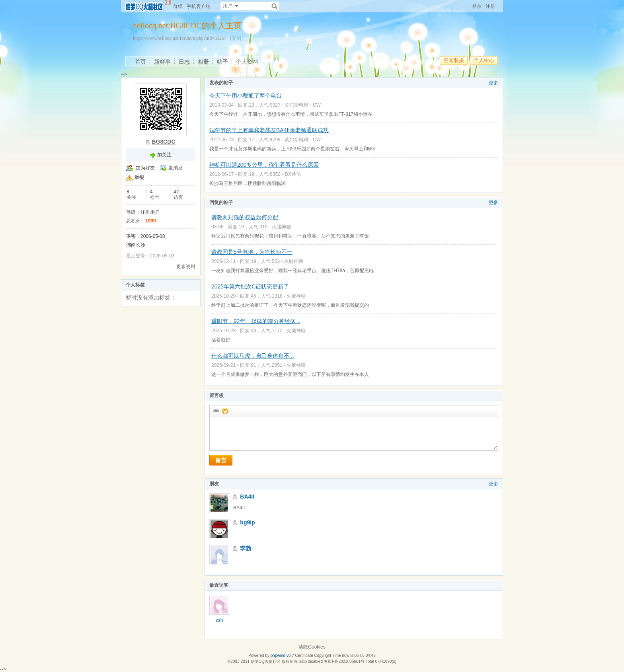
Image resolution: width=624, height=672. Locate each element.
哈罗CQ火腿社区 (266, 661)
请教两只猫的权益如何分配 (245, 217)
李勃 (246, 548)
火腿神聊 (281, 227)
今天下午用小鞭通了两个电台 (246, 95)
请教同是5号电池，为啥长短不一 (252, 252)
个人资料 (247, 62)
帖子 (222, 62)
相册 (203, 62)
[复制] (236, 38)
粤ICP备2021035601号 (344, 661)
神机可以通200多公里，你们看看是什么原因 (264, 165)
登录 (477, 6)
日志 (184, 62)
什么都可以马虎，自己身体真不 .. (253, 356)
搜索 (275, 6)
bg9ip (247, 522)
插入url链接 (216, 411)
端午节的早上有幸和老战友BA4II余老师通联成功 (269, 130)
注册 (490, 6)
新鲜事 (162, 62)
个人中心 (484, 60)
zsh (219, 620)
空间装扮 (454, 60)
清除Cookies (312, 647)
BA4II (247, 497)
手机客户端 (199, 6)
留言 (221, 460)
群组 (178, 6)
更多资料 (186, 267)
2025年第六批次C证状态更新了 (250, 286)
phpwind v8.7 (282, 655)
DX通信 (293, 174)
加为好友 (145, 168)
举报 (139, 177)
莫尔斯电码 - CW (303, 105)
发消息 (175, 168)
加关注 (164, 155)
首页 (140, 62)
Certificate (304, 655)
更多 (493, 83)
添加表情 (225, 411)
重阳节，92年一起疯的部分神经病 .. (256, 321)
